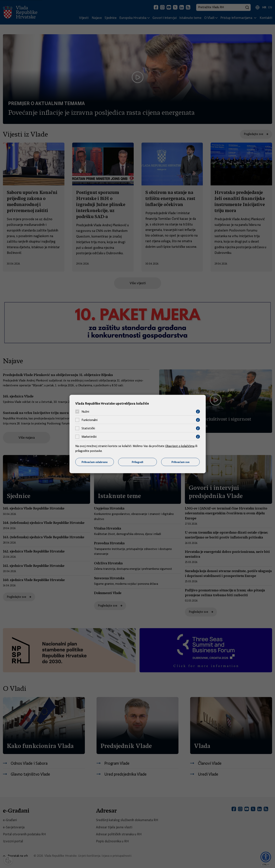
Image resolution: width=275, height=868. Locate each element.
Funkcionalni (90, 420)
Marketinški (89, 437)
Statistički (88, 428)
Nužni (85, 412)
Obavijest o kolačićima (180, 446)
